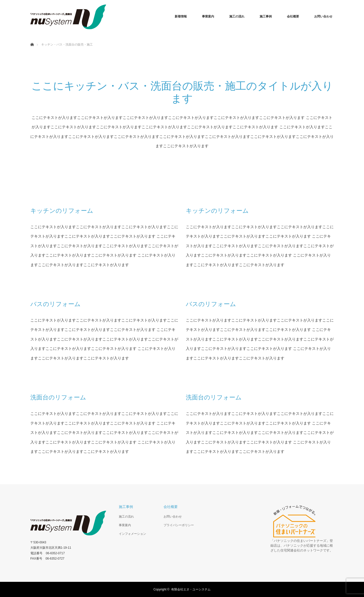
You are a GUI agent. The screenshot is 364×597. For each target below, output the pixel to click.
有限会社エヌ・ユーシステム (191, 589)
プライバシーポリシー (179, 525)
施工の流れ (237, 16)
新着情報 (181, 16)
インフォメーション (132, 534)
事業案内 (208, 16)
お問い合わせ (323, 16)
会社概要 (293, 16)
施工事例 (266, 16)
